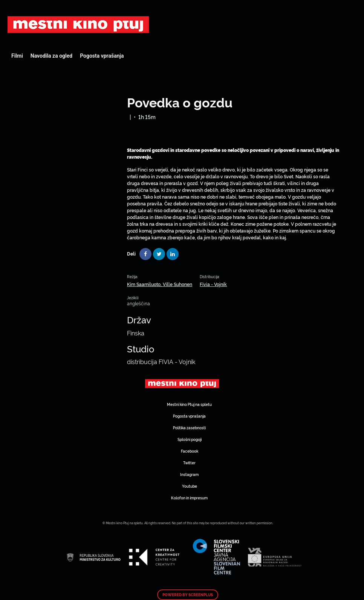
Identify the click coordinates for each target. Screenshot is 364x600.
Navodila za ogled (51, 56)
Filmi (17, 56)
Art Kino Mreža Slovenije (78, 24)
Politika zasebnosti (189, 428)
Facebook (190, 451)
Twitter (189, 463)
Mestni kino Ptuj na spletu (189, 404)
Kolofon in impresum (189, 498)
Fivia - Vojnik (213, 284)
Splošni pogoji (190, 439)
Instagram (189, 474)
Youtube (190, 486)
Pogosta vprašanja (102, 56)
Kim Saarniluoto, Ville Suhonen (160, 284)
